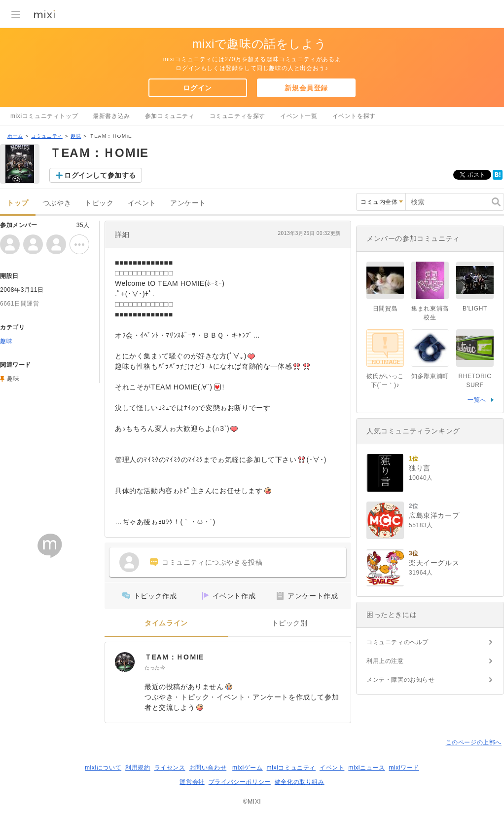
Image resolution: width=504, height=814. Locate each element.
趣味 (76, 136)
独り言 (420, 468)
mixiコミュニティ (291, 768)
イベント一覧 (299, 116)
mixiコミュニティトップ (44, 116)
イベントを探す (354, 116)
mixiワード (404, 768)
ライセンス (170, 768)
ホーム (15, 136)
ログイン (197, 88)
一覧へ (477, 400)
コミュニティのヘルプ (397, 642)
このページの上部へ (474, 742)
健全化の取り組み (300, 782)
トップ (18, 203)
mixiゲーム (248, 768)
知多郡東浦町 (430, 376)
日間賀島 (385, 309)
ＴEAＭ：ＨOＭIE (174, 657)
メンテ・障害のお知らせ (401, 680)
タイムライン (166, 623)
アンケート (188, 203)
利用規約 (138, 768)
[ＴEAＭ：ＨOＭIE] (125, 662)
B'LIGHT (475, 309)
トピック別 (290, 623)
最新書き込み (111, 116)
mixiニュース (366, 768)
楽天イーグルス (434, 563)
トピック (99, 203)
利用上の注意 (385, 661)
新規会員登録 (306, 88)
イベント (142, 203)
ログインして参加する (100, 175)
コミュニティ (47, 136)
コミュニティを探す (237, 116)
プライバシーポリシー (240, 782)
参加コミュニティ (170, 116)
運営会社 (192, 782)
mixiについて (103, 768)
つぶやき (57, 203)
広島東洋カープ (434, 515)
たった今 (155, 668)
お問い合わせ (208, 768)
